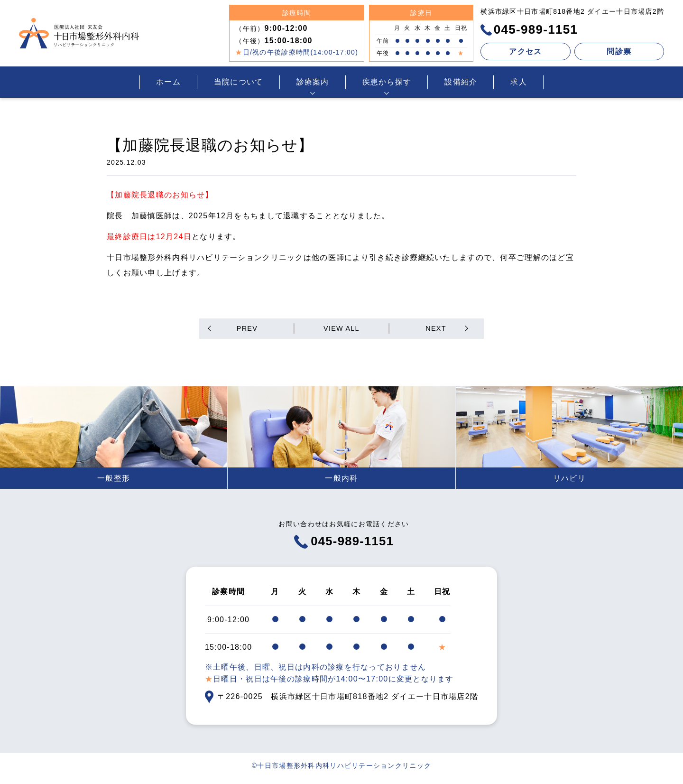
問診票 (619, 51)
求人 (519, 82)
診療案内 (313, 82)
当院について (239, 82)
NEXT (434, 329)
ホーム (168, 82)
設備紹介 (461, 82)
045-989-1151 (529, 29)
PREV (249, 329)
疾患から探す (387, 82)
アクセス (525, 51)
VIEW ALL (341, 329)
